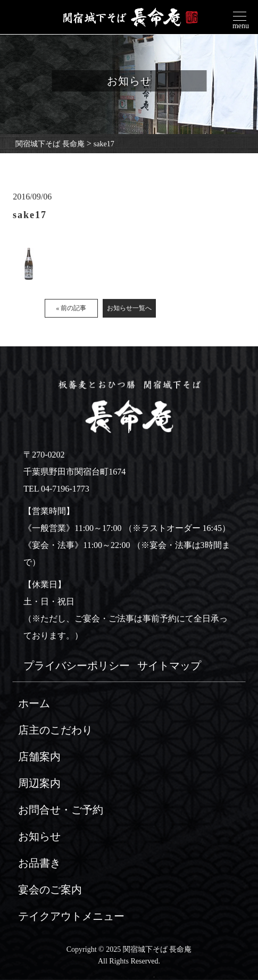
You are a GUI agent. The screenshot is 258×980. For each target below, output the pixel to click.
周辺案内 (39, 783)
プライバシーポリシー (77, 666)
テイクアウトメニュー (71, 916)
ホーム (34, 703)
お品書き (39, 863)
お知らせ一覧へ (129, 312)
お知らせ (39, 836)
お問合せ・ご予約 (61, 810)
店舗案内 (39, 757)
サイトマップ (169, 666)
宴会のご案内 (50, 890)
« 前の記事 (71, 312)
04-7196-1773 (65, 489)
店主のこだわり (55, 730)
